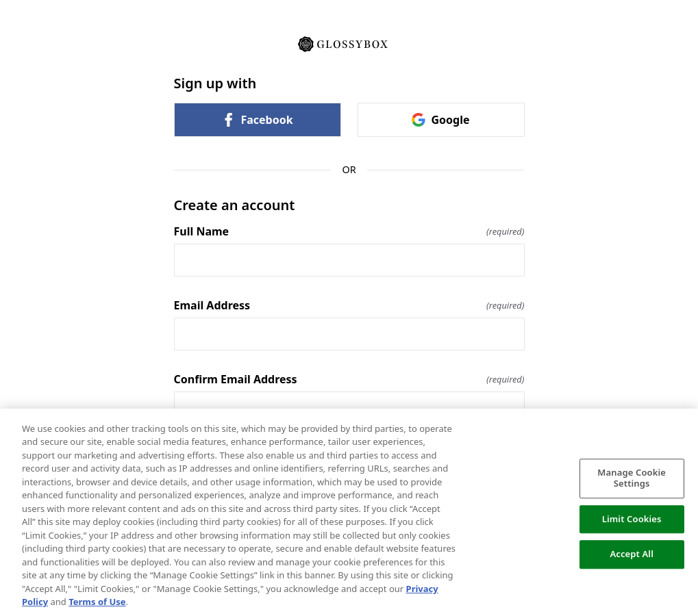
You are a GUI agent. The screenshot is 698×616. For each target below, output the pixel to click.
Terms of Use (97, 602)
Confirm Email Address (349, 379)
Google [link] (440, 120)
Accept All (632, 554)
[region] (349, 512)
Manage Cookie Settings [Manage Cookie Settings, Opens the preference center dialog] (632, 478)
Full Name (349, 231)
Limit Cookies (632, 519)
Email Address (349, 305)
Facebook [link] (257, 120)
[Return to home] (349, 43)
